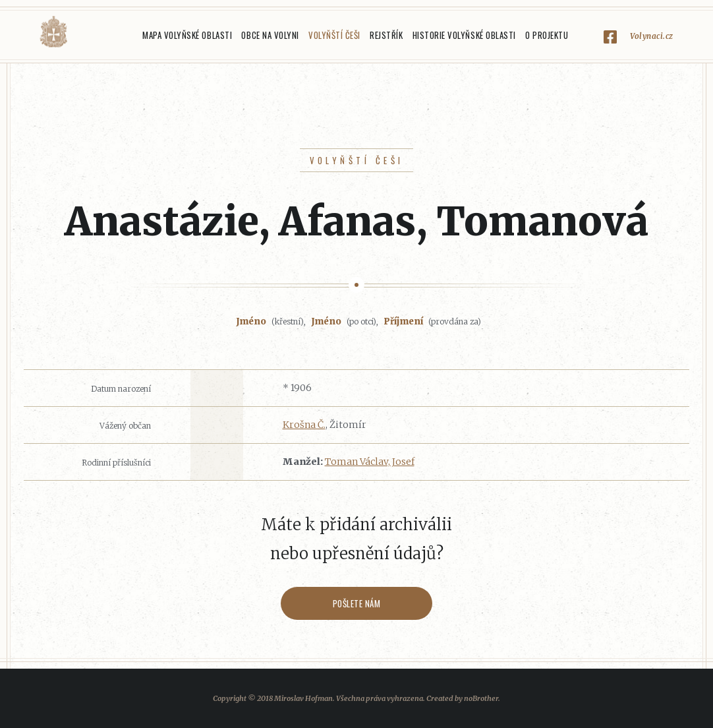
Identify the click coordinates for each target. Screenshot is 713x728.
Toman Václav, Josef (370, 462)
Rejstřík (386, 35)
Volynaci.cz (652, 36)
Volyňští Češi (334, 35)
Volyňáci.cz (53, 32)
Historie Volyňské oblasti (464, 35)
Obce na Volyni (270, 35)
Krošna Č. (304, 425)
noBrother (481, 698)
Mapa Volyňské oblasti (187, 35)
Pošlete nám (357, 603)
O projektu (547, 35)
